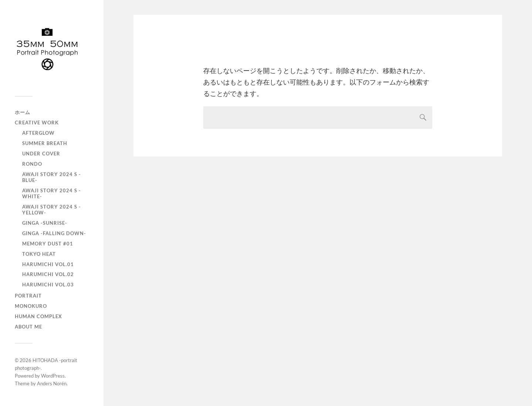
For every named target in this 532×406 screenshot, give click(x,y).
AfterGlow (38, 133)
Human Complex (38, 316)
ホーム (23, 112)
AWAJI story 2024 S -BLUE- (52, 177)
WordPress (53, 376)
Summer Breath (45, 143)
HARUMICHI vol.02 (48, 274)
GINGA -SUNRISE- (45, 223)
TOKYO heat (39, 254)
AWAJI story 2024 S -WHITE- (52, 193)
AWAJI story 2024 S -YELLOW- (52, 210)
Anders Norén (52, 383)
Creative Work (37, 123)
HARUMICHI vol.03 (48, 285)
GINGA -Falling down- (54, 233)
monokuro (31, 306)
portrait (28, 296)
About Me (28, 327)
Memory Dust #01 (48, 244)
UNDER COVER (41, 154)
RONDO (32, 164)
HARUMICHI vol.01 (48, 264)
